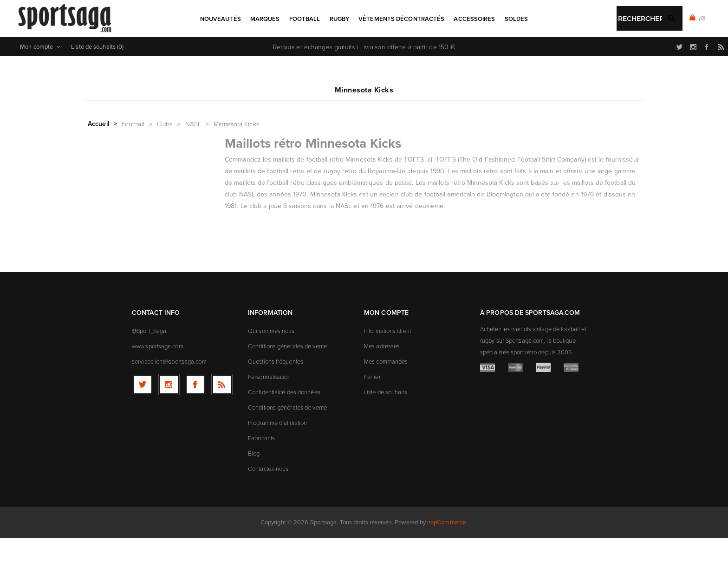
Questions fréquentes (276, 385)
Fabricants (261, 461)
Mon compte (36, 70)
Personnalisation (270, 400)
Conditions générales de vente (287, 369)
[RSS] (222, 408)
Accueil (98, 147)
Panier (372, 400)
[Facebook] (195, 408)
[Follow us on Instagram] (169, 408)
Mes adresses (382, 369)
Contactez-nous (268, 492)
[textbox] (354, 50)
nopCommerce (447, 545)
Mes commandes (386, 385)
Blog (254, 476)
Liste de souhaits (386, 415)
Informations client (387, 354)
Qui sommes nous (271, 354)
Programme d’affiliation (277, 446)
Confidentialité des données (284, 415)
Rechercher (386, 49)
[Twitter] (143, 408)
